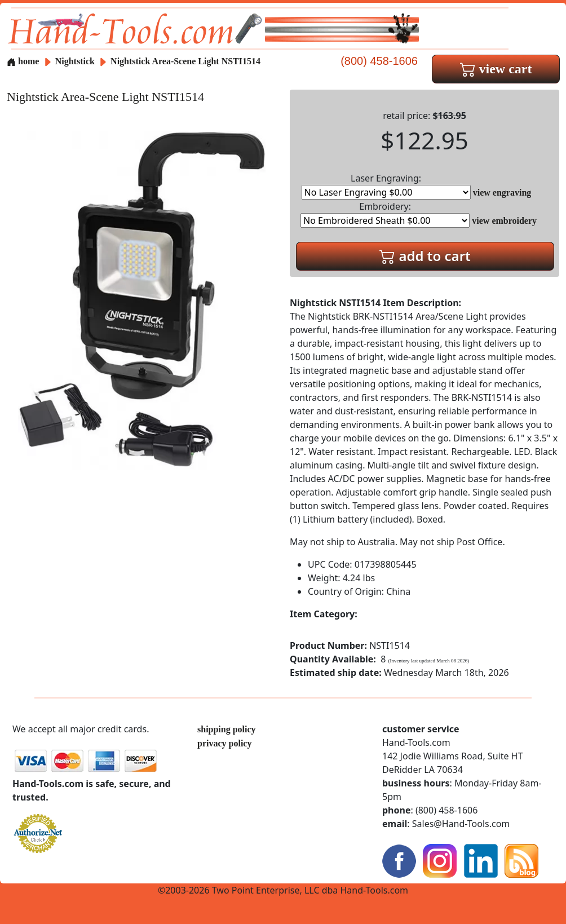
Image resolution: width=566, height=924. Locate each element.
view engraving (502, 193)
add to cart (425, 256)
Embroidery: (385, 214)
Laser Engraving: (386, 186)
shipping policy (227, 729)
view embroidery (504, 221)
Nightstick (76, 61)
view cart (496, 69)
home (23, 61)
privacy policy (224, 743)
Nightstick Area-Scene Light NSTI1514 (185, 61)
